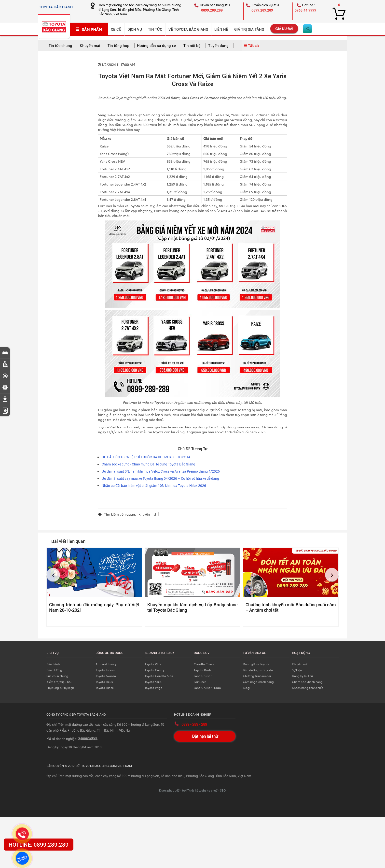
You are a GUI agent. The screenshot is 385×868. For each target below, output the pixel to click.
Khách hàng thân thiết (307, 687)
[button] (53, 575)
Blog (246, 687)
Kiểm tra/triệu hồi (59, 682)
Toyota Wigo (154, 687)
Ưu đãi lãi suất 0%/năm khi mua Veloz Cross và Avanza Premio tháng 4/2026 (161, 471)
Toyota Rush (202, 670)
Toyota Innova (105, 670)
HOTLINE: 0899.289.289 (39, 845)
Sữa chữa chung (57, 676)
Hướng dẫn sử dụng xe (156, 45)
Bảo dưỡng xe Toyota (258, 670)
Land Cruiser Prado (207, 687)
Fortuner (200, 682)
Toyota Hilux (104, 682)
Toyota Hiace (105, 687)
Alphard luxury (106, 664)
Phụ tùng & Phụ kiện (60, 687)
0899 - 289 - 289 (194, 724)
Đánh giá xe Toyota (256, 664)
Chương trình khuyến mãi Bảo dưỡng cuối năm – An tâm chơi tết (291, 607)
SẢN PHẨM (89, 29)
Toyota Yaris (153, 682)
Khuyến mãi (300, 664)
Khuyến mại (90, 45)
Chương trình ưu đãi (257, 676)
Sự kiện (297, 670)
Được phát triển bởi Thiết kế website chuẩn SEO (192, 790)
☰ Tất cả (251, 45)
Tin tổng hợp (118, 45)
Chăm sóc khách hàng (307, 682)
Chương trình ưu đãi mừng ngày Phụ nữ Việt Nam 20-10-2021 (94, 607)
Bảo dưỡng (54, 670)
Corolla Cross (204, 664)
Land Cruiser (203, 676)
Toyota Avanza (106, 676)
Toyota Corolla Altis (159, 676)
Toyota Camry (154, 670)
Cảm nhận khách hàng (258, 682)
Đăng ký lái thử (302, 676)
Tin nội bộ (192, 45)
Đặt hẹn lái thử (205, 736)
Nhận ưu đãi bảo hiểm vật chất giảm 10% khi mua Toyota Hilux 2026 (154, 485)
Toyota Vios (153, 664)
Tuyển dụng (218, 45)
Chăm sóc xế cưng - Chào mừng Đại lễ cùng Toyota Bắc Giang (148, 464)
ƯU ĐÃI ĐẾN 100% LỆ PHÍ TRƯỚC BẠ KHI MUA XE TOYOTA (146, 457)
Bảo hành (53, 664)
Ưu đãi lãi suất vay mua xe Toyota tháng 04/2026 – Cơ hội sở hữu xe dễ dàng (160, 478)
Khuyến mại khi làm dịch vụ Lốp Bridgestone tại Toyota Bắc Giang (192, 607)
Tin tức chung (60, 45)
